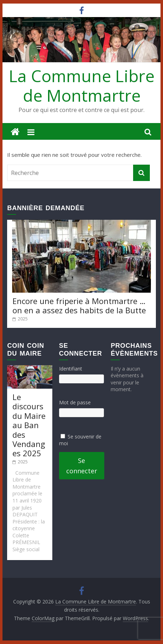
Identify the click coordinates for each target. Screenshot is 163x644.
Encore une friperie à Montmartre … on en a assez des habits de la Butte (79, 305)
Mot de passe (75, 402)
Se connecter (82, 466)
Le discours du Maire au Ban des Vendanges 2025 (29, 425)
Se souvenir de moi (80, 440)
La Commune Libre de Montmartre (82, 86)
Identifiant (71, 369)
